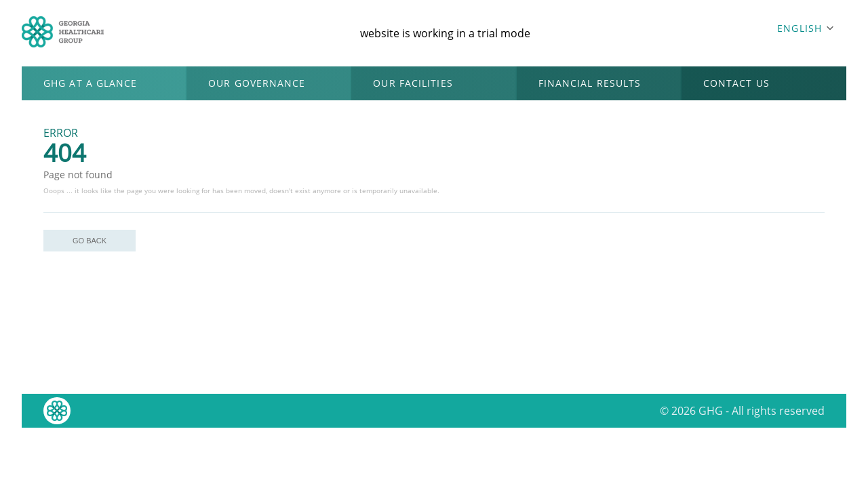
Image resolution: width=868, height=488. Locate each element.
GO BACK (90, 241)
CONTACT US (736, 83)
